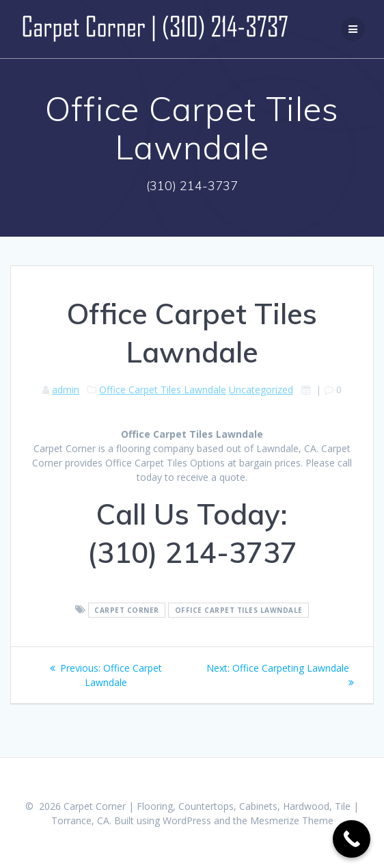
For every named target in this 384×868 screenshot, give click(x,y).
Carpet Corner (127, 610)
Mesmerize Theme (292, 820)
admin (66, 390)
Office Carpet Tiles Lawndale (163, 390)
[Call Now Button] (352, 839)
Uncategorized (261, 390)
